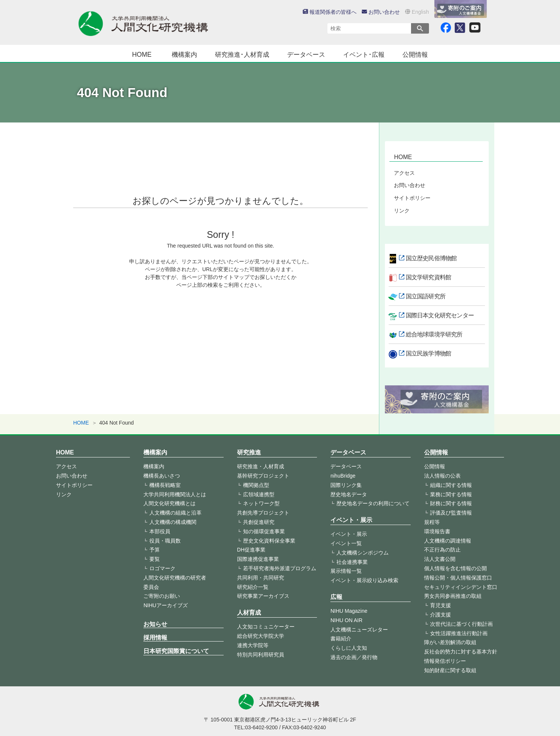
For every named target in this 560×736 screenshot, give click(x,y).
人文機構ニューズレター (359, 630)
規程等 (432, 522)
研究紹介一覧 (253, 587)
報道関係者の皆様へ (330, 12)
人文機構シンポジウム (363, 553)
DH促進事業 (251, 550)
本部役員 (160, 531)
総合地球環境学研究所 (434, 334)
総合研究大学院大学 (261, 636)
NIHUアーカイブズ (165, 605)
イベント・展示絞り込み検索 (364, 580)
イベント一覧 (346, 543)
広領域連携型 (259, 494)
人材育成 (249, 613)
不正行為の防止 (442, 550)
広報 (336, 597)
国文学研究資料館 (429, 277)
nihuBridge (343, 476)
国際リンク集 (346, 485)
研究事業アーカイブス (263, 596)
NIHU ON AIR (346, 620)
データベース (306, 55)
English (417, 12)
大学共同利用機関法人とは (175, 494)
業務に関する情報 (451, 494)
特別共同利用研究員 (261, 655)
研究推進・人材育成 (261, 466)
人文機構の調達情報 (448, 541)
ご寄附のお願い (162, 596)
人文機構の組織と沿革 (175, 513)
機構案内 (184, 55)
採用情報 (155, 638)
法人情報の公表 (442, 476)
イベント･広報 (364, 55)
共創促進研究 (259, 522)
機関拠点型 (256, 485)
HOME (142, 55)
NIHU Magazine (349, 611)
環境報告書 (437, 531)
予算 (155, 550)
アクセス (404, 173)
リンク (402, 211)
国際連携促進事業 (258, 559)
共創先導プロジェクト (263, 513)
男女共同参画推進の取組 (453, 596)
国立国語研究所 (426, 296)
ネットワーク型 (261, 503)
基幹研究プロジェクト (263, 476)
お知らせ (155, 624)
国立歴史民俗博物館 (431, 258)
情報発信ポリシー (445, 661)
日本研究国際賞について (176, 651)
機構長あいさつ (162, 476)
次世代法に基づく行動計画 (461, 624)
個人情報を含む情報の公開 (455, 568)
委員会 (151, 587)
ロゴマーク (162, 568)
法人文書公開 (440, 559)
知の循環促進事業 (264, 531)
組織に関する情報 (451, 485)
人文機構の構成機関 (173, 522)
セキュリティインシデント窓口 (461, 587)
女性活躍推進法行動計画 (459, 633)
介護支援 (441, 615)
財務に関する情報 (451, 503)
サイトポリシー (412, 198)
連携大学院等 (253, 645)
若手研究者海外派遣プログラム (280, 568)
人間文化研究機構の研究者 (175, 578)
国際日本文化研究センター (440, 315)
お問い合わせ (381, 12)
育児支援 (441, 605)
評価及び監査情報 (451, 513)
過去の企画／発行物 (354, 657)
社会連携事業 (352, 562)
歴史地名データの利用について (373, 503)
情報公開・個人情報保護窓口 (458, 578)
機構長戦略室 (165, 485)
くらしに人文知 (349, 648)
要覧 (155, 559)
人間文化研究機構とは (169, 503)
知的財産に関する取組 (450, 670)
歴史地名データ (349, 494)
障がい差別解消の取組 (450, 642)
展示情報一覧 (346, 571)
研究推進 (249, 452)
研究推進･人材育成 (242, 55)
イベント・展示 (351, 520)
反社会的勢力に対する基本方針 (461, 652)
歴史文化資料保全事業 (269, 541)
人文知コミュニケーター (266, 627)
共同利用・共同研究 (261, 578)
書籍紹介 (341, 639)
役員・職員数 (165, 541)
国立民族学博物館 (429, 353)
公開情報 (415, 55)
